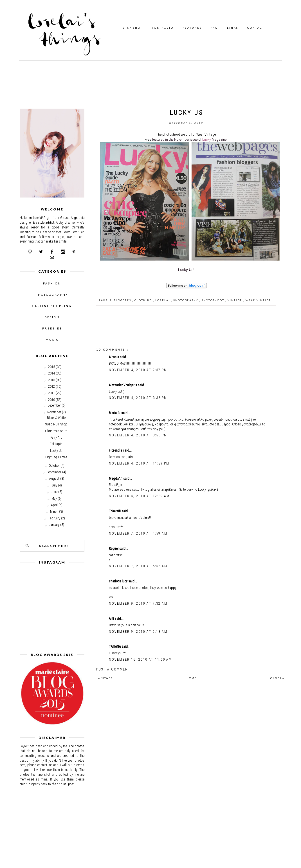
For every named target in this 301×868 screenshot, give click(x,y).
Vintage (235, 300)
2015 (51, 367)
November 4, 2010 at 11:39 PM (139, 463)
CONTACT (256, 28)
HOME (192, 678)
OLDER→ (278, 678)
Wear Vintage (206, 134)
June (54, 492)
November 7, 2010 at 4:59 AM (138, 533)
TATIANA (115, 647)
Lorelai (163, 300)
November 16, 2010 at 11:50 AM (140, 660)
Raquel (114, 549)
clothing (144, 300)
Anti (112, 619)
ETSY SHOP (133, 28)
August (54, 479)
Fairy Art (56, 438)
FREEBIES (52, 328)
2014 (51, 373)
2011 (51, 393)
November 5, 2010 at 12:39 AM (139, 496)
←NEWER (105, 678)
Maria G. (115, 413)
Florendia (116, 450)
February (54, 518)
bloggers (123, 300)
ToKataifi (115, 511)
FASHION (52, 283)
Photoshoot (213, 300)
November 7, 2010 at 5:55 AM (138, 566)
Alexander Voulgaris (123, 385)
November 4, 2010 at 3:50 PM (138, 435)
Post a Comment (113, 669)
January (54, 525)
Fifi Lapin (56, 444)
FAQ (214, 28)
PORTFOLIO (163, 28)
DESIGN (52, 317)
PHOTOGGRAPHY (52, 295)
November (54, 412)
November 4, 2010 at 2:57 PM (138, 370)
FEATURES (192, 28)
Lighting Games (56, 457)
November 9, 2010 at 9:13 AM (138, 632)
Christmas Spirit (56, 431)
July (54, 485)
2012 (51, 387)
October (54, 466)
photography (186, 300)
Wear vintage (258, 300)
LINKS (233, 28)
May (54, 499)
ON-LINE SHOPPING (52, 306)
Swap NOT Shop (56, 424)
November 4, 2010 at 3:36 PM (138, 398)
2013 (51, 380)
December (54, 405)
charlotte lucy (119, 581)
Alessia (114, 357)
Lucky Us (56, 451)
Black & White (56, 418)
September (54, 472)
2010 (51, 400)
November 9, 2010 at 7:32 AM (138, 604)
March (54, 512)
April (54, 505)
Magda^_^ (116, 479)
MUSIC (52, 340)
